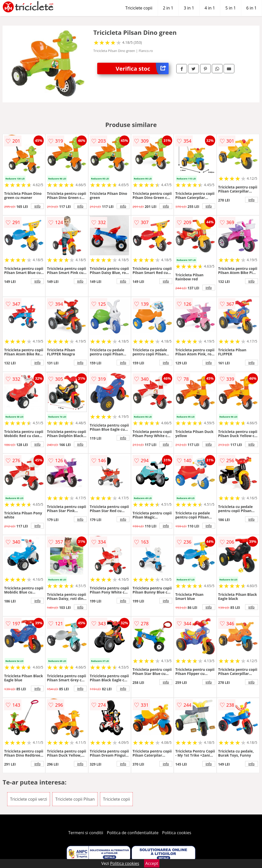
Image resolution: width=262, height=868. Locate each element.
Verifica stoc (142, 68)
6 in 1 (252, 8)
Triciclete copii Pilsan (75, 799)
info (37, 206)
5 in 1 (231, 8)
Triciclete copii (139, 8)
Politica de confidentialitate (133, 833)
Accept (152, 863)
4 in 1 (210, 8)
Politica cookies (177, 833)
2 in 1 (168, 8)
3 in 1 (189, 8)
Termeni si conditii (86, 833)
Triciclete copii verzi (29, 799)
